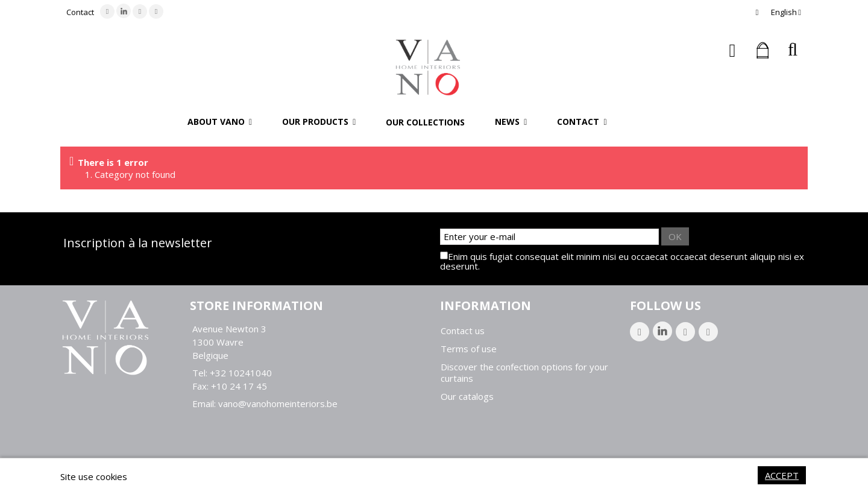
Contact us (463, 331)
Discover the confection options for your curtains (524, 373)
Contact (80, 12)
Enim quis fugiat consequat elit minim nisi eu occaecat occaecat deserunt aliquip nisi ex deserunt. (622, 261)
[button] (220, 122)
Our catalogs (467, 397)
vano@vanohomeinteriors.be (278, 403)
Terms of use (469, 349)
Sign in (733, 50)
